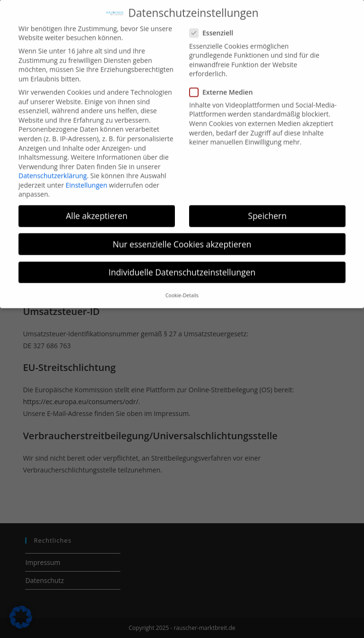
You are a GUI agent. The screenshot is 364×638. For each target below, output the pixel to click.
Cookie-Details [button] (182, 288)
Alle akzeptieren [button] (97, 209)
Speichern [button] (267, 209)
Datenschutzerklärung (53, 168)
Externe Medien (225, 85)
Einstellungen (87, 178)
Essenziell (215, 26)
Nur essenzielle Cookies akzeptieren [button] (182, 237)
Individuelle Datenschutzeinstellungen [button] (182, 265)
